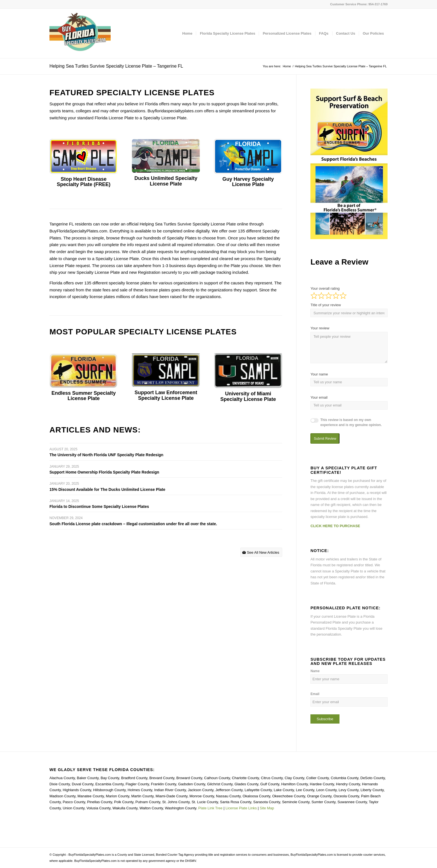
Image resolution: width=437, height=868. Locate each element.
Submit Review (325, 439)
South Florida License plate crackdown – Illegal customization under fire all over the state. (133, 524)
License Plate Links (241, 808)
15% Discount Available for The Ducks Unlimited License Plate (107, 489)
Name (315, 671)
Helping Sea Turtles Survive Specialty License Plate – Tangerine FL (116, 66)
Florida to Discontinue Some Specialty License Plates (99, 506)
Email (315, 694)
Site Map (267, 808)
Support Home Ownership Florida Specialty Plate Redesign (104, 472)
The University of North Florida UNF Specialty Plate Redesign (106, 455)
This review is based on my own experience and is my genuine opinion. (351, 422)
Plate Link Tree (211, 808)
